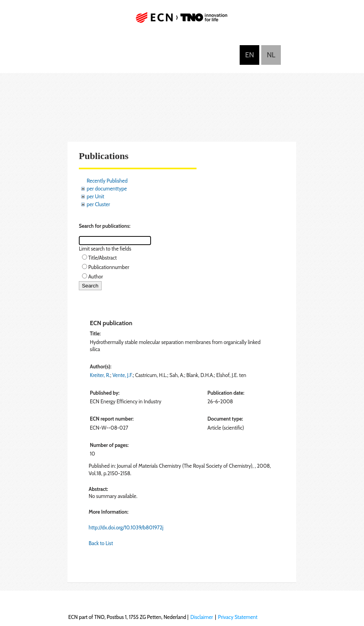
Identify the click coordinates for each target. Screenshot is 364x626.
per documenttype (107, 189)
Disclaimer (202, 617)
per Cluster (98, 204)
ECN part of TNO (182, 21)
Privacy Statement (238, 617)
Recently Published (107, 181)
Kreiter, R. (100, 375)
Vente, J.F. (122, 375)
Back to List (101, 543)
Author (96, 276)
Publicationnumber (109, 267)
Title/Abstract (103, 258)
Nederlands (271, 55)
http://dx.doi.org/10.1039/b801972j (126, 527)
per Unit (96, 196)
